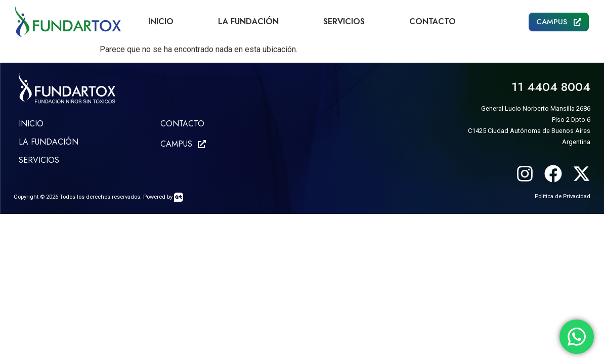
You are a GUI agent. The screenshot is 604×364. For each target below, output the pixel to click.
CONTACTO (182, 124)
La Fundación (248, 21)
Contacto (433, 21)
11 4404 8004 (551, 87)
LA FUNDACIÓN (49, 142)
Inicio (161, 21)
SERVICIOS (39, 160)
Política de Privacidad (563, 196)
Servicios (344, 21)
